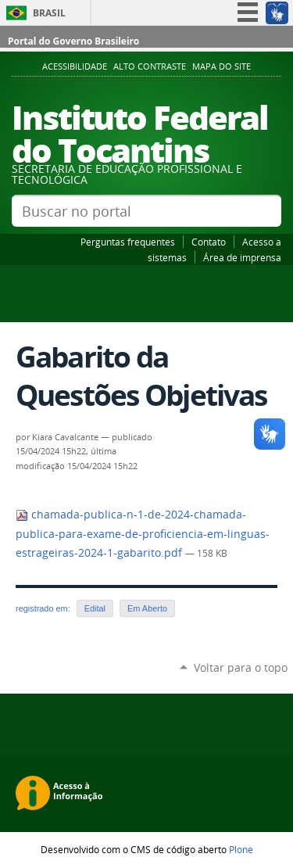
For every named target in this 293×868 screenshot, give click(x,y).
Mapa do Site (222, 66)
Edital (95, 608)
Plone (241, 849)
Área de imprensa (242, 257)
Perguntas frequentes (128, 242)
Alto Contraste (150, 66)
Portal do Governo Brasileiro (73, 41)
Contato (209, 242)
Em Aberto (147, 608)
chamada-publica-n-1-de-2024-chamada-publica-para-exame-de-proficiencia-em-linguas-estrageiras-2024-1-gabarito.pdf (143, 534)
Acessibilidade (75, 66)
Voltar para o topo (241, 667)
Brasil (49, 13)
